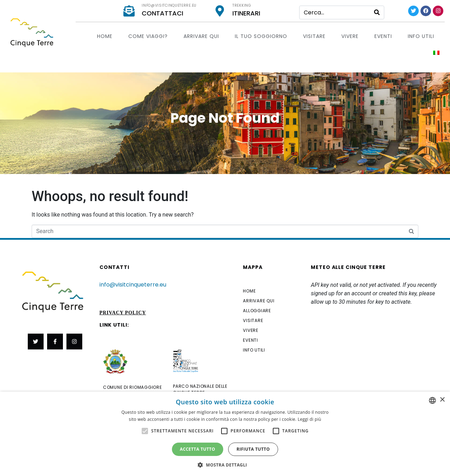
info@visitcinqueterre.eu (169, 5)
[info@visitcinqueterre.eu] (129, 11)
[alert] (225, 434)
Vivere (350, 36)
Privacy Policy (123, 313)
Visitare (314, 36)
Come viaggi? (148, 36)
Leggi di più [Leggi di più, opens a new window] (310, 419)
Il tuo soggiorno (261, 36)
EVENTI (383, 36)
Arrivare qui (201, 36)
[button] (225, 464)
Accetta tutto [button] (198, 449)
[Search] (377, 12)
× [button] (442, 400)
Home (105, 36)
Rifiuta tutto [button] (253, 449)
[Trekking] (220, 11)
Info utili (421, 36)
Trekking (242, 5)
